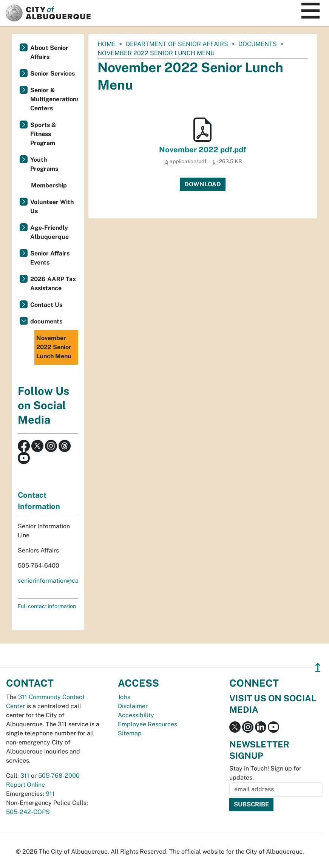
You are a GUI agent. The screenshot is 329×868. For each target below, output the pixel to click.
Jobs (124, 697)
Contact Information (39, 501)
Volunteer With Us (52, 207)
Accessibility (136, 715)
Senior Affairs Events (50, 258)
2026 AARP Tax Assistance (53, 284)
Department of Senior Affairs (177, 44)
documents (258, 44)
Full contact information (47, 606)
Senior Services (53, 73)
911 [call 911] (50, 794)
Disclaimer (133, 706)
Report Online (25, 785)
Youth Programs (44, 164)
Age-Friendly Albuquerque (49, 232)
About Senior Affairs (49, 52)
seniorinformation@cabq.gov (58, 581)
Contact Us (46, 305)
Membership (49, 185)
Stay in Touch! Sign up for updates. (265, 773)
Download (203, 184)
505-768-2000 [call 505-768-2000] (59, 776)
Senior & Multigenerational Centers (54, 99)
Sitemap (130, 733)
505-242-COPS (28, 812)
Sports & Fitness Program (43, 134)
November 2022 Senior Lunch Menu (54, 347)
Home (107, 44)
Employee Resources (148, 724)
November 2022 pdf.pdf (203, 150)
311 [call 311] (25, 776)
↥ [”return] (318, 668)
